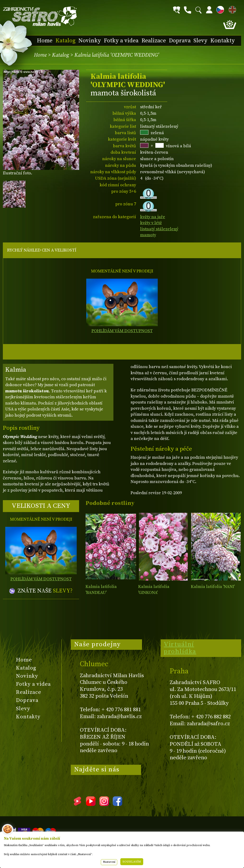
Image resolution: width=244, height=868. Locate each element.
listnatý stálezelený (159, 229)
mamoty (148, 235)
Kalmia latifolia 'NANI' (213, 587)
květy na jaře (153, 217)
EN (231, 9)
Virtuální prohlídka (180, 648)
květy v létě (151, 223)
